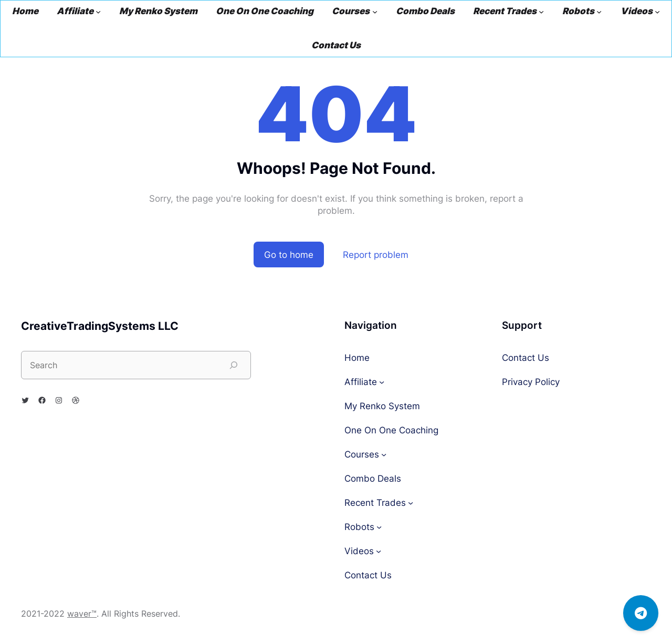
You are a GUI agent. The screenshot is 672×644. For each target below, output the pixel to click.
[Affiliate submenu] (98, 12)
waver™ (82, 614)
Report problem (376, 255)
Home (25, 11)
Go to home (289, 255)
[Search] (234, 365)
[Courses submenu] (375, 12)
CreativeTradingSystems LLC (100, 326)
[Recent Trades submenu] (541, 12)
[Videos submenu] (657, 12)
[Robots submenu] (599, 12)
